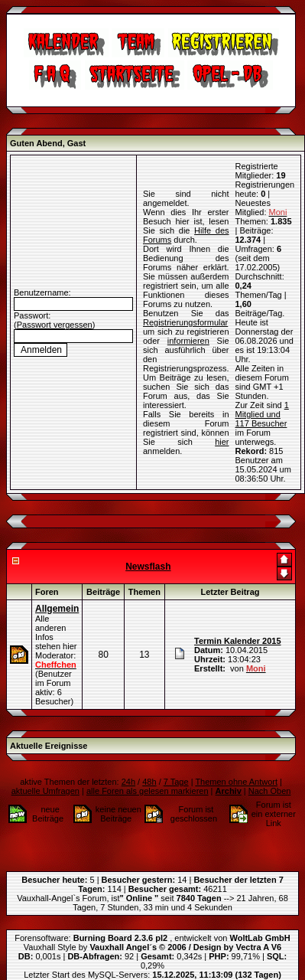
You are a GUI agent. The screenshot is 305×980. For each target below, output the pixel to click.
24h (128, 782)
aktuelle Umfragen (45, 791)
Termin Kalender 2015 (238, 641)
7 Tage (176, 782)
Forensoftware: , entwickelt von (152, 938)
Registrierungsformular (185, 322)
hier (222, 442)
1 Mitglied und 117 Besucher (262, 414)
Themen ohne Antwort (236, 782)
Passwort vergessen (55, 325)
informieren (188, 341)
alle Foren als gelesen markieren (148, 791)
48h (149, 782)
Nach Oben (270, 791)
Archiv (229, 791)
